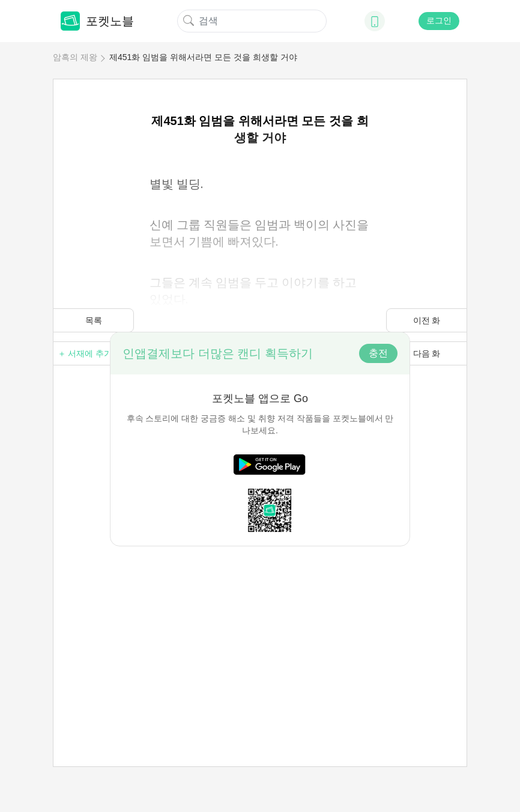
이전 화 (427, 320)
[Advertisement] (260, 630)
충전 (378, 353)
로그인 (439, 20)
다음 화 (427, 353)
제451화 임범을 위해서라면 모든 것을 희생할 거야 (203, 57)
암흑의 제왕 (75, 57)
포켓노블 (97, 21)
